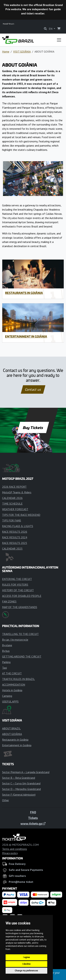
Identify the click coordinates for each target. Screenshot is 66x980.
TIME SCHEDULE (12, 504)
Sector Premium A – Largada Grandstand (26, 772)
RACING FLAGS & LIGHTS (18, 526)
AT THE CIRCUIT (12, 673)
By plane (7, 645)
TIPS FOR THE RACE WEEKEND (21, 515)
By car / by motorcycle (15, 640)
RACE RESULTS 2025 (15, 543)
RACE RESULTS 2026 (15, 532)
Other (6, 800)
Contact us (33, 389)
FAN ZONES (9, 601)
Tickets (33, 818)
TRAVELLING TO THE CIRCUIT (20, 634)
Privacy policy (10, 853)
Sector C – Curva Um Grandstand (21, 783)
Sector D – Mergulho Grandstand (21, 789)
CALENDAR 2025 (12, 549)
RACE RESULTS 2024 (15, 537)
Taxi (4, 668)
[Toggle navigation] (59, 40)
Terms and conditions (15, 849)
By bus (6, 651)
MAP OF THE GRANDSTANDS (20, 607)
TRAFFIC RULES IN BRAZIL (18, 679)
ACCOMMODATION (14, 685)
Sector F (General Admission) (19, 795)
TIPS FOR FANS (12, 520)
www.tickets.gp (33, 823)
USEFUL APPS (10, 701)
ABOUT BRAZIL (11, 728)
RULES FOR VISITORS (15, 585)
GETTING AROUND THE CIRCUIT (22, 656)
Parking (6, 662)
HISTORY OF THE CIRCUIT (18, 590)
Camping (7, 696)
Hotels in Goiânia (12, 690)
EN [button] (51, 29)
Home (6, 51)
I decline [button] (26, 964)
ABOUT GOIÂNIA (12, 734)
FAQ (33, 812)
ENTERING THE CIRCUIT (17, 579)
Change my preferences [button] (26, 971)
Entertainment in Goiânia (26, 336)
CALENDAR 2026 (12, 498)
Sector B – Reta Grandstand (19, 778)
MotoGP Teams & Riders (17, 492)
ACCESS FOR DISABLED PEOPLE (22, 596)
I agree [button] (26, 957)
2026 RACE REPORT (14, 487)
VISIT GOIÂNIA (22, 51)
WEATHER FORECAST (15, 509)
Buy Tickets (33, 427)
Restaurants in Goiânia (24, 293)
